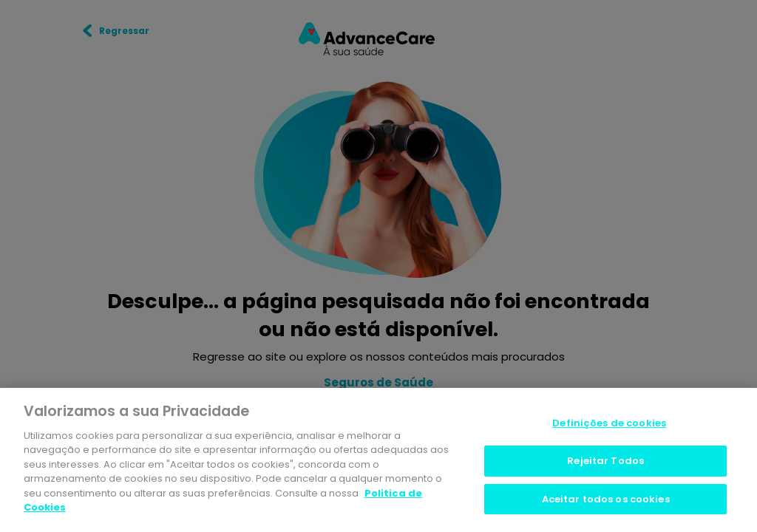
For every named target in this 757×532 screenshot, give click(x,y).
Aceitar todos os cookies (606, 499)
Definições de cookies (609, 424)
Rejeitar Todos (605, 461)
